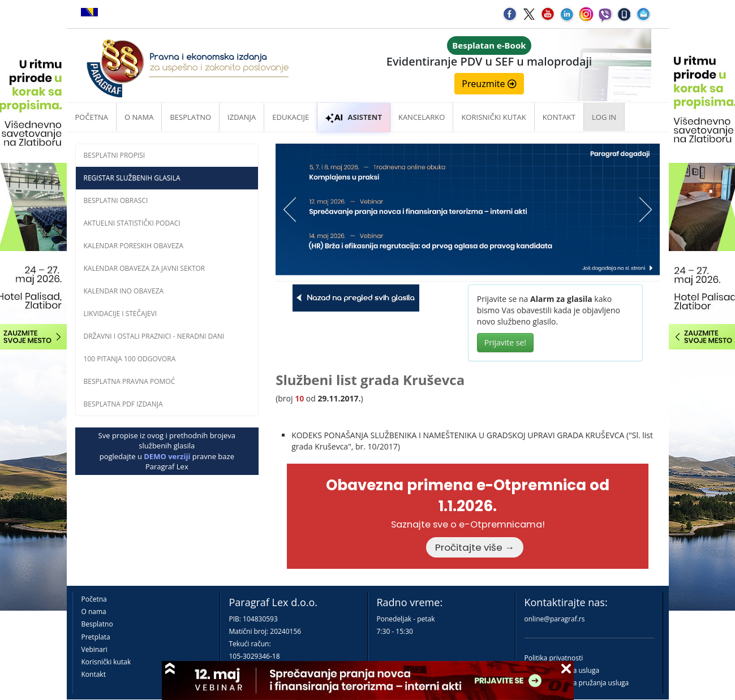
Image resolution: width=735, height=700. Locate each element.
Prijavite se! (505, 342)
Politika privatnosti (554, 658)
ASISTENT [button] (354, 117)
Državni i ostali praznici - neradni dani (154, 336)
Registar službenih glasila (132, 178)
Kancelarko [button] (422, 117)
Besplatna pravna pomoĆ (130, 381)
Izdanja (242, 117)
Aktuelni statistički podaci (132, 223)
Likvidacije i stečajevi (121, 314)
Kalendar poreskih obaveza (134, 246)
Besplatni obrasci (116, 200)
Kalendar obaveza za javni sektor (145, 268)
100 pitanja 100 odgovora (130, 359)
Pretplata (96, 637)
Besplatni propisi (115, 155)
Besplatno (190, 117)
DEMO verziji (167, 456)
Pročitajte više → (475, 547)
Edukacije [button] (291, 117)
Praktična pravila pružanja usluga (577, 683)
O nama (139, 117)
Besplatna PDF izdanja (123, 404)
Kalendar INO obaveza (124, 291)
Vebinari (94, 649)
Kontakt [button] (559, 117)
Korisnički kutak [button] (493, 117)
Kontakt (94, 674)
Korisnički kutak (106, 662)
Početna (92, 117)
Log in (604, 117)
